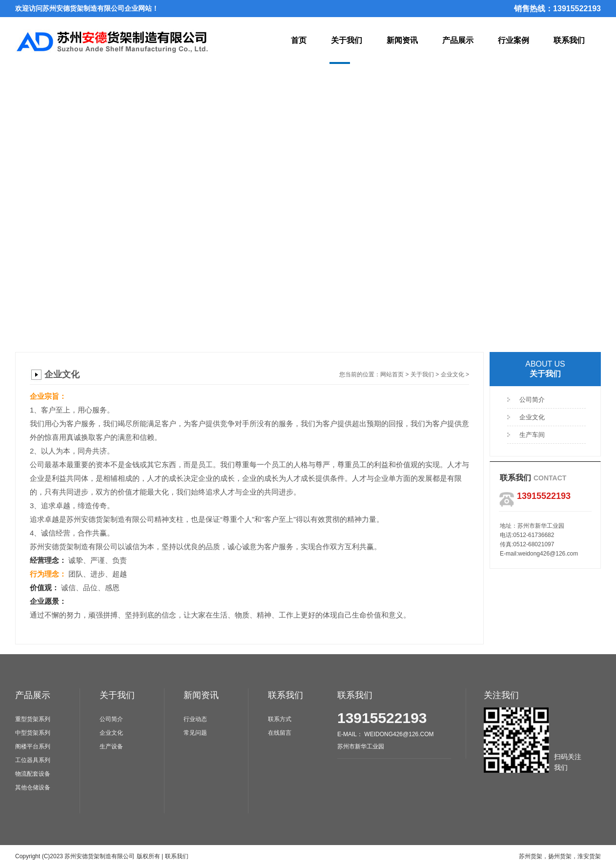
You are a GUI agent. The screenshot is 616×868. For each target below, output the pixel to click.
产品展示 (458, 40)
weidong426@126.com (548, 554)
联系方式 (280, 719)
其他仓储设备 (33, 787)
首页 (299, 40)
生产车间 (532, 435)
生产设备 (111, 746)
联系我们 (569, 40)
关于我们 (347, 40)
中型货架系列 (33, 733)
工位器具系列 (33, 760)
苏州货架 (531, 856)
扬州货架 (560, 856)
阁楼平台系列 (33, 746)
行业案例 (513, 40)
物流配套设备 (33, 774)
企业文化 (452, 374)
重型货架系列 (33, 719)
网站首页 (392, 374)
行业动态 (195, 719)
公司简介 (532, 400)
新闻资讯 (402, 40)
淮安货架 (589, 856)
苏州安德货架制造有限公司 (100, 856)
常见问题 (195, 733)
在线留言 (280, 733)
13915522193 (382, 718)
